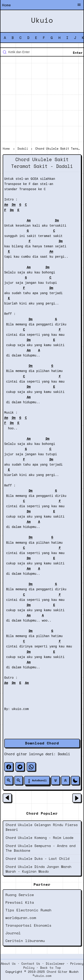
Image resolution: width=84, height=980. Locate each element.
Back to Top (50, 968)
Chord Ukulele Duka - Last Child (38, 858)
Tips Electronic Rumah (28, 910)
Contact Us (31, 964)
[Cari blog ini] (42, 52)
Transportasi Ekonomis (28, 925)
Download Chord (42, 743)
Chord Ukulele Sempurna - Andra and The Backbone (41, 848)
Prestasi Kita (20, 902)
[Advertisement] (42, 102)
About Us (8, 964)
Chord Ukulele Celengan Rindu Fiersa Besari (42, 827)
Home (6, 5)
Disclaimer (55, 964)
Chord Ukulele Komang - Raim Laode (40, 838)
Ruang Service (20, 895)
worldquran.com (21, 918)
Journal (13, 933)
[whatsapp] (31, 767)
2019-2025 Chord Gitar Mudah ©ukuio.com (53, 974)
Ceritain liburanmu (25, 941)
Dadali (64, 754)
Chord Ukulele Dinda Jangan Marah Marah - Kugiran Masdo (39, 869)
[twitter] (20, 767)
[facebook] (9, 767)
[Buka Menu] (79, 5)
